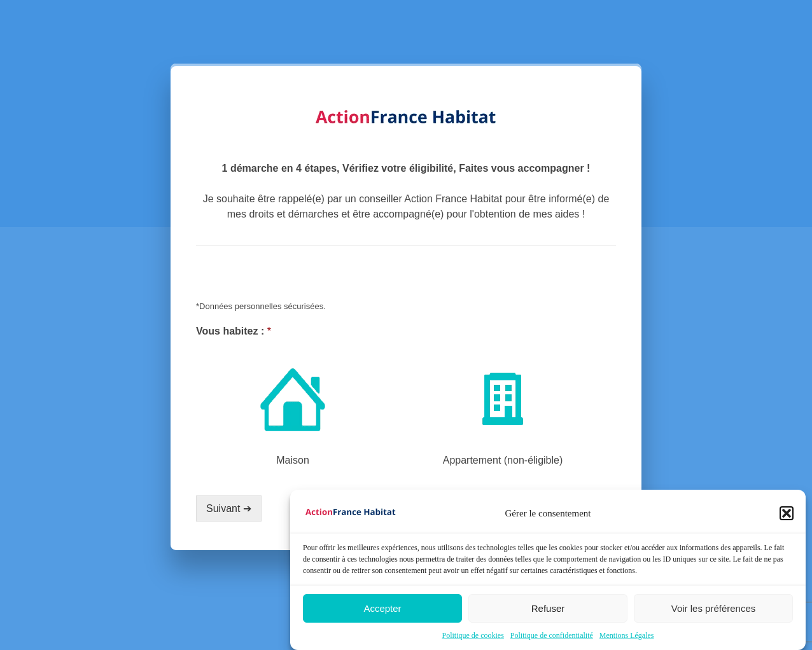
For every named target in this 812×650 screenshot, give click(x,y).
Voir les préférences (714, 608)
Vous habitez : (234, 331)
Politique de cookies (473, 635)
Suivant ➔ (229, 508)
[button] (787, 513)
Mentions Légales (627, 635)
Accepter (382, 608)
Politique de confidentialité (552, 635)
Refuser (548, 608)
